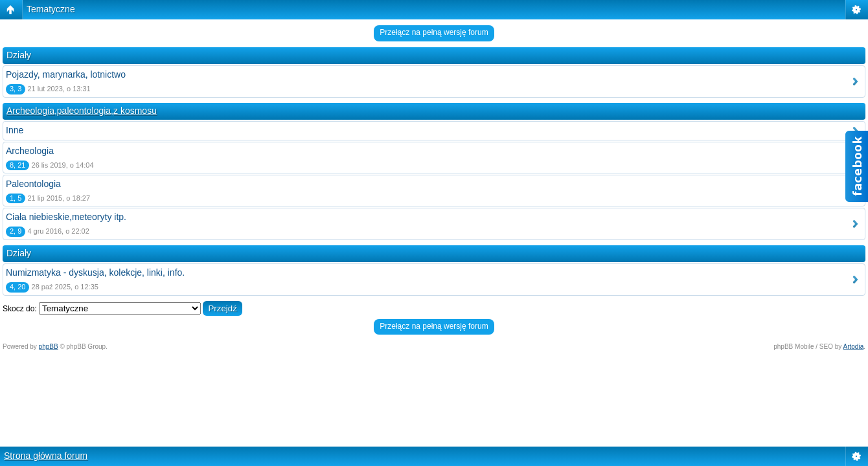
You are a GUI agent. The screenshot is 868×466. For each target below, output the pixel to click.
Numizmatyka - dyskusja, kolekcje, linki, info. (95, 272)
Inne (15, 130)
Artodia (854, 347)
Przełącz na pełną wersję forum (434, 32)
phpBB (49, 347)
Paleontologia (33, 184)
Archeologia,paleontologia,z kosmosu (82, 111)
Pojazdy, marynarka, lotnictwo (66, 74)
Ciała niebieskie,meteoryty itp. (66, 217)
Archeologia (30, 151)
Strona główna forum (46, 456)
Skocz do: (20, 309)
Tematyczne (51, 9)
